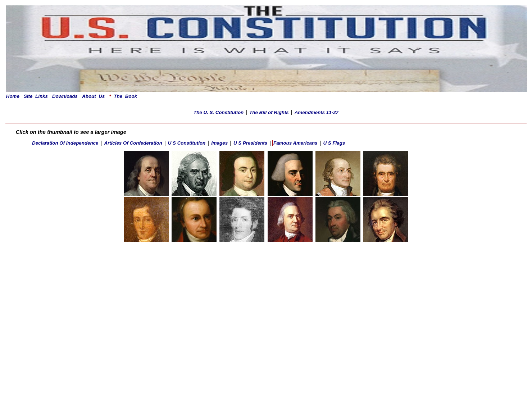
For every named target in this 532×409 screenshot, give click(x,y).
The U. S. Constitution (219, 112)
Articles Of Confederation (133, 143)
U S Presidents (250, 143)
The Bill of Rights (269, 112)
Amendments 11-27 (317, 112)
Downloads (65, 96)
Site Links (36, 96)
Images (219, 143)
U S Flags (334, 143)
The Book (123, 96)
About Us (93, 96)
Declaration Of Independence (65, 143)
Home (13, 96)
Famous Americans (295, 143)
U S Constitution (187, 143)
